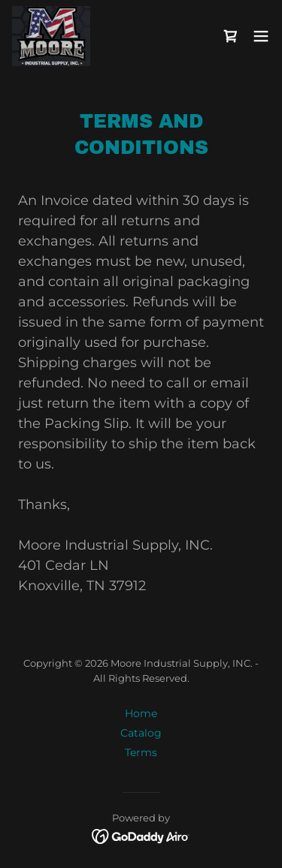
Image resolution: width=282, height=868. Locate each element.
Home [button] (141, 713)
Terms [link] (141, 752)
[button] (261, 36)
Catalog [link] (141, 733)
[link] (51, 36)
